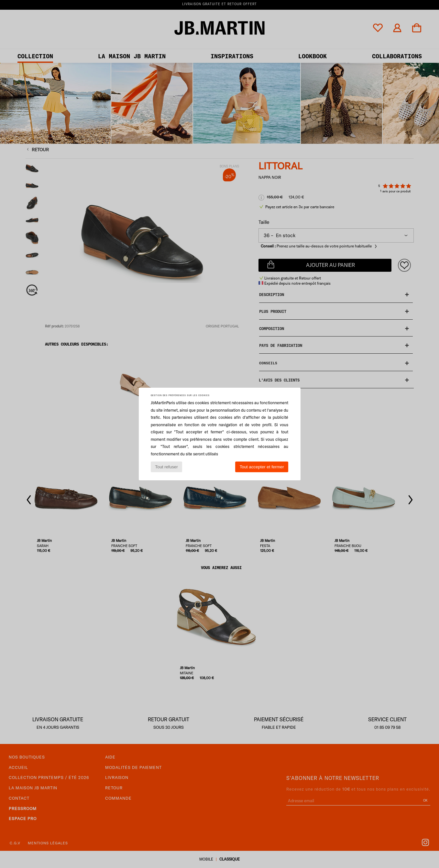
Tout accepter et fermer (262, 467)
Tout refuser (166, 467)
